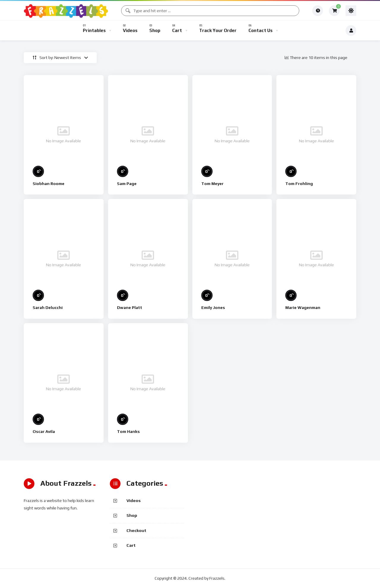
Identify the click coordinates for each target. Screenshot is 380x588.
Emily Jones (213, 307)
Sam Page (127, 184)
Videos (134, 501)
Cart (131, 545)
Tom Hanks (128, 431)
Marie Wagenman (303, 307)
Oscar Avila (44, 431)
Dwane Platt (130, 307)
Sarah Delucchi (48, 307)
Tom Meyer (212, 184)
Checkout (136, 530)
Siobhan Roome (49, 184)
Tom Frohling (299, 184)
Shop (132, 515)
